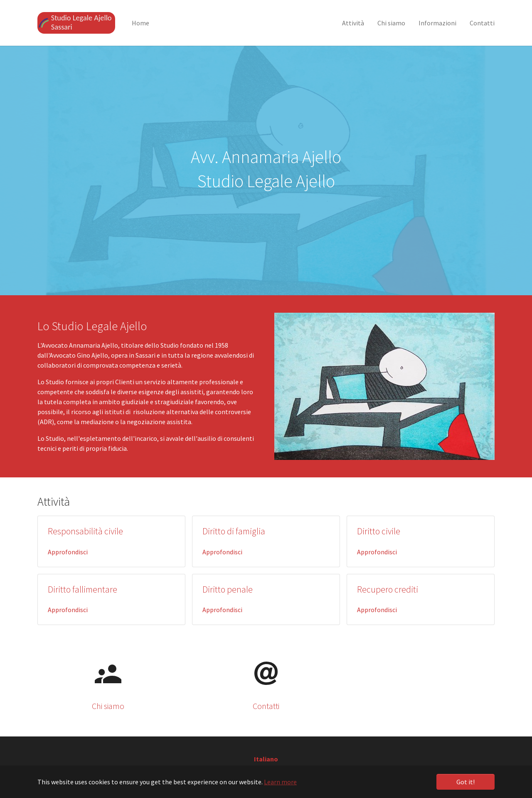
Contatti (266, 706)
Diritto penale (228, 589)
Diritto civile (379, 531)
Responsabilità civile (85, 531)
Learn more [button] (280, 782)
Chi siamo (108, 706)
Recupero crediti (388, 589)
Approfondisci (68, 552)
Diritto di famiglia (234, 531)
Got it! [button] (465, 782)
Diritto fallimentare (83, 589)
